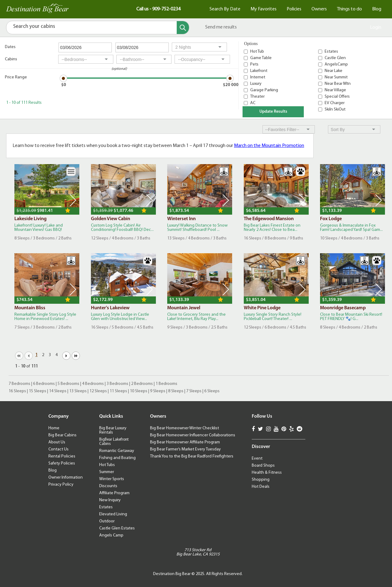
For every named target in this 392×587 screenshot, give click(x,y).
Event (257, 459)
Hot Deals (261, 487)
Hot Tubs (107, 465)
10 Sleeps (139, 391)
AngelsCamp (336, 64)
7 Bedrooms (19, 384)
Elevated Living (113, 514)
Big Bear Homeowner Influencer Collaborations (193, 435)
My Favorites (264, 9)
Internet (258, 77)
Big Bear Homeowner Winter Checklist (185, 428)
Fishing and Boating (117, 458)
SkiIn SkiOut (335, 109)
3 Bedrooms (117, 384)
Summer (107, 472)
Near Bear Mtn (338, 84)
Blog (377, 9)
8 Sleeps (176, 391)
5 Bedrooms (68, 384)
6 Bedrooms (44, 384)
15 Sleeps (38, 391)
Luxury (256, 84)
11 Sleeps (118, 391)
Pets (254, 64)
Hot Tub (257, 52)
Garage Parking (264, 90)
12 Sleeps (98, 391)
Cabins (11, 59)
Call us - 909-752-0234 (158, 9)
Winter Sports (112, 479)
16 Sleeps (17, 391)
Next (73, 200)
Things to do (349, 9)
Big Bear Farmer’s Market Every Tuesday (185, 449)
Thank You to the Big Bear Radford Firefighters (192, 456)
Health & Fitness (267, 473)
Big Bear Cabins (62, 435)
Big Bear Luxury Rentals (113, 430)
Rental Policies (62, 456)
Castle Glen (335, 58)
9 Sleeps (158, 391)
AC (253, 103)
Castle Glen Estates (117, 528)
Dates (10, 47)
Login (376, 28)
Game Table (261, 58)
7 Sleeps (194, 391)
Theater (257, 97)
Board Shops (263, 466)
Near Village (335, 90)
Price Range (16, 77)
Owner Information (66, 478)
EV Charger (335, 103)
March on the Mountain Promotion (269, 146)
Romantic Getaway (117, 451)
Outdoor (107, 521)
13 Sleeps (78, 391)
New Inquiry (110, 500)
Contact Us (58, 449)
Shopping (261, 480)
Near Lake (334, 71)
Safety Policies (62, 463)
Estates (331, 52)
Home (54, 428)
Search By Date (225, 9)
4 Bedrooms (93, 384)
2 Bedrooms (142, 384)
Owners (319, 9)
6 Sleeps (212, 391)
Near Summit (336, 77)
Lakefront (259, 71)
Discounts (108, 486)
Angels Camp (111, 535)
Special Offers (337, 97)
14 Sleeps (58, 391)
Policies (294, 9)
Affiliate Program (114, 493)
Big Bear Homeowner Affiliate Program (185, 442)
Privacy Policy (61, 485)
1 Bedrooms (166, 384)
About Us (57, 442)
